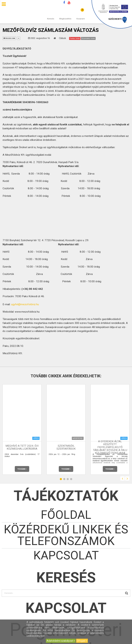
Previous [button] (122, 478)
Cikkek (62, 38)
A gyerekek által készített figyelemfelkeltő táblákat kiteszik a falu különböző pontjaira (110, 447)
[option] (22, 429)
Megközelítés (65, 15)
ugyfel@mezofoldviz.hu (25, 304)
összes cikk (9, 38)
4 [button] (71, 479)
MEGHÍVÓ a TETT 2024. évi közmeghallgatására (22, 447)
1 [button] (61, 479)
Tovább (22, 469)
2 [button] (64, 479)
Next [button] (127, 478)
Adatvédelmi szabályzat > (61, 641)
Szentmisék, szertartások (66, 447)
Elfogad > (82, 641)
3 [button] (68, 479)
